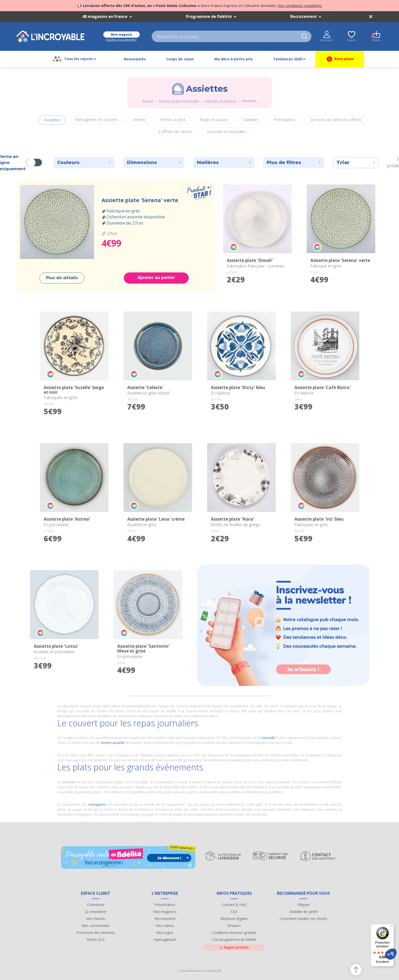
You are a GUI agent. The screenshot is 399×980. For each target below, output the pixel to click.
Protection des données (96, 933)
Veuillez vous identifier (121, 40)
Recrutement (306, 16)
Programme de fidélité (211, 16)
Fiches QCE (96, 939)
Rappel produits (234, 947)
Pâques (303, 905)
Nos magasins (165, 912)
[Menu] (391, 927)
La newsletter (96, 912)
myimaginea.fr (165, 939)
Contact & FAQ (234, 905)
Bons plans (340, 59)
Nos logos (165, 933)
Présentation (165, 905)
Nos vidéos (165, 926)
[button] (391, 954)
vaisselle (268, 738)
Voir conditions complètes (300, 5)
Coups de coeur (180, 59)
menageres (97, 805)
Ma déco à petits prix (233, 59)
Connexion (96, 905)
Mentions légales (234, 919)
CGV (234, 912)
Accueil (148, 101)
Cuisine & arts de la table (179, 101)
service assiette (113, 743)
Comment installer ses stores (303, 919)
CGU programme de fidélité (234, 939)
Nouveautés (135, 59)
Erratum (234, 926)
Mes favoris (96, 919)
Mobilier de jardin (303, 912)
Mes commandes (96, 926)
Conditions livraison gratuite (234, 933)
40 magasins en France (107, 16)
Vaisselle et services (221, 101)
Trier (356, 163)
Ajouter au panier (156, 278)
